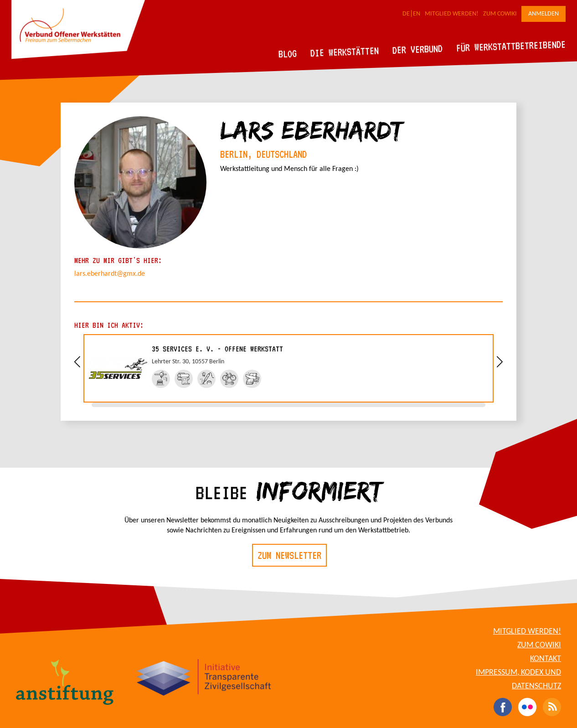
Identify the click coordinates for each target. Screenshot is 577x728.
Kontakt (546, 659)
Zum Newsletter (289, 555)
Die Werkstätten (345, 52)
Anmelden (544, 14)
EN (417, 14)
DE (406, 14)
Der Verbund (418, 49)
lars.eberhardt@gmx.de (110, 274)
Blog (288, 54)
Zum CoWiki (500, 14)
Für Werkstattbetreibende (511, 46)
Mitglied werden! (452, 14)
